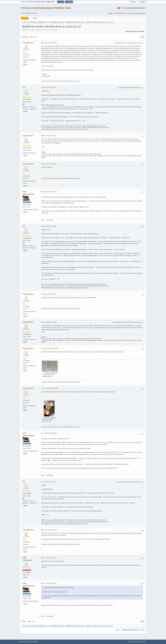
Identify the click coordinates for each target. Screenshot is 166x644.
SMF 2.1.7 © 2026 (24, 642)
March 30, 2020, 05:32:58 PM (49, 433)
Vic (24, 87)
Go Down (24, 37)
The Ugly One (28, 43)
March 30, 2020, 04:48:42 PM (51, 348)
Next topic (141, 31)
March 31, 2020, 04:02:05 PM (49, 583)
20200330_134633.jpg (50, 373)
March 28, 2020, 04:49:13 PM (49, 294)
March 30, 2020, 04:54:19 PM (51, 388)
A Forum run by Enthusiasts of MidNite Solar (46, 8)
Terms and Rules (137, 642)
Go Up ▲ (144, 642)
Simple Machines (34, 642)
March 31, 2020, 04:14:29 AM (49, 530)
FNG (24, 558)
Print (142, 37)
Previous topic (131, 31)
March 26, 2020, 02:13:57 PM (49, 87)
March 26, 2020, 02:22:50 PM (49, 136)
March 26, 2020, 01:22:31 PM (49, 43)
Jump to (118, 630)
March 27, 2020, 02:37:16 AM (49, 192)
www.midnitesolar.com (139, 13)
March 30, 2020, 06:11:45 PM (49, 482)
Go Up (23, 621)
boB (24, 192)
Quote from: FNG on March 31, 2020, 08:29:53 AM (59, 587)
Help (130, 642)
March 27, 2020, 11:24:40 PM (49, 226)
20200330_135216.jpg (49, 418)
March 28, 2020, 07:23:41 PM (49, 322)
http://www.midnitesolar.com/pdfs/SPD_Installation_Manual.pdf (61, 95)
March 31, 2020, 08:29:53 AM (49, 558)
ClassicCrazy (28, 136)
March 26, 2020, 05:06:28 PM (49, 164)
